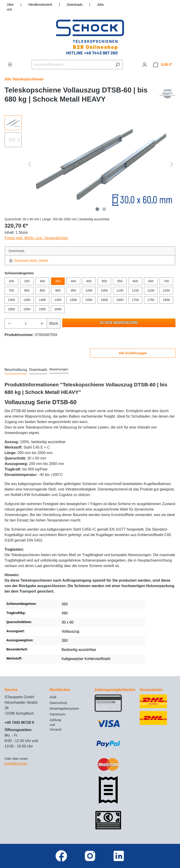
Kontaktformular (16, 763)
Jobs (100, 5)
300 (42, 281)
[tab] (16, 370)
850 (42, 290)
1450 (58, 300)
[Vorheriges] (30, 164)
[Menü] (10, 64)
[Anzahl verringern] (9, 324)
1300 (11, 300)
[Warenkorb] (163, 65)
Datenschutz (59, 703)
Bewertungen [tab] (59, 369)
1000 (89, 290)
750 (11, 290)
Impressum (58, 714)
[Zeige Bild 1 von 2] (97, 209)
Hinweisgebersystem (64, 709)
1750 (151, 300)
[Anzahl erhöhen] (42, 324)
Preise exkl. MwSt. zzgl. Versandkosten (36, 238)
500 (104, 281)
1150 (135, 290)
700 (166, 281)
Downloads (75, 5)
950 (73, 290)
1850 (11, 309)
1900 (27, 309)
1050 (104, 290)
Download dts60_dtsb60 (28, 261)
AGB (53, 697)
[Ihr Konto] (145, 65)
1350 (27, 300)
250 (27, 281)
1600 (104, 300)
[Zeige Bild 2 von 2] (104, 209)
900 (58, 290)
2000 (58, 309)
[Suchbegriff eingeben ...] (72, 65)
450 (89, 281)
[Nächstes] (172, 164)
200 (11, 281)
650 (151, 281)
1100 (120, 290)
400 (73, 281)
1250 (166, 290)
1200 (151, 290)
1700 (135, 300)
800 (27, 290)
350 (58, 281)
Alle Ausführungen (133, 353)
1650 (120, 300)
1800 (166, 300)
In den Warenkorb (119, 323)
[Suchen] (117, 65)
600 (135, 281)
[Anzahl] (26, 324)
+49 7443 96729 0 (19, 723)
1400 (42, 300)
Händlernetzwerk (40, 5)
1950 (42, 309)
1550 (89, 300)
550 (120, 281)
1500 (73, 300)
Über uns (10, 7)
